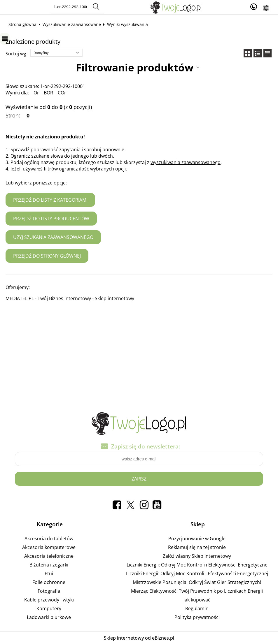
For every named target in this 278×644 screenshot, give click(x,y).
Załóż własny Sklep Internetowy (197, 556)
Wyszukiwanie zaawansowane (72, 24)
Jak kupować (197, 600)
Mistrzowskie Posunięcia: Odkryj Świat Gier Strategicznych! (197, 582)
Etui (49, 573)
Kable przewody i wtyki (49, 600)
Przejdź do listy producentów (51, 219)
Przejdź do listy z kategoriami (50, 200)
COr (62, 93)
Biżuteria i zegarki (49, 565)
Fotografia (49, 591)
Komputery (49, 608)
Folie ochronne (49, 582)
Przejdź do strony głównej (47, 256)
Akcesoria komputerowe (49, 547)
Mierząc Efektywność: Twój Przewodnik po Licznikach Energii (197, 591)
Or (36, 93)
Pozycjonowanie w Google (197, 539)
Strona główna (22, 24)
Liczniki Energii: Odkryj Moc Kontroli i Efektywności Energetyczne (197, 565)
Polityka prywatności (197, 617)
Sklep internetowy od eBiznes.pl (139, 638)
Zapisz (139, 479)
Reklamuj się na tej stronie (197, 547)
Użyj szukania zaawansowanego (53, 237)
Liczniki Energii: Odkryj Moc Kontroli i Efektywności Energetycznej (197, 573)
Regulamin (197, 608)
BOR (48, 93)
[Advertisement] (139, 355)
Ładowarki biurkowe (49, 617)
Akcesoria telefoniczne (49, 556)
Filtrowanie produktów (135, 67)
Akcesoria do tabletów (49, 539)
